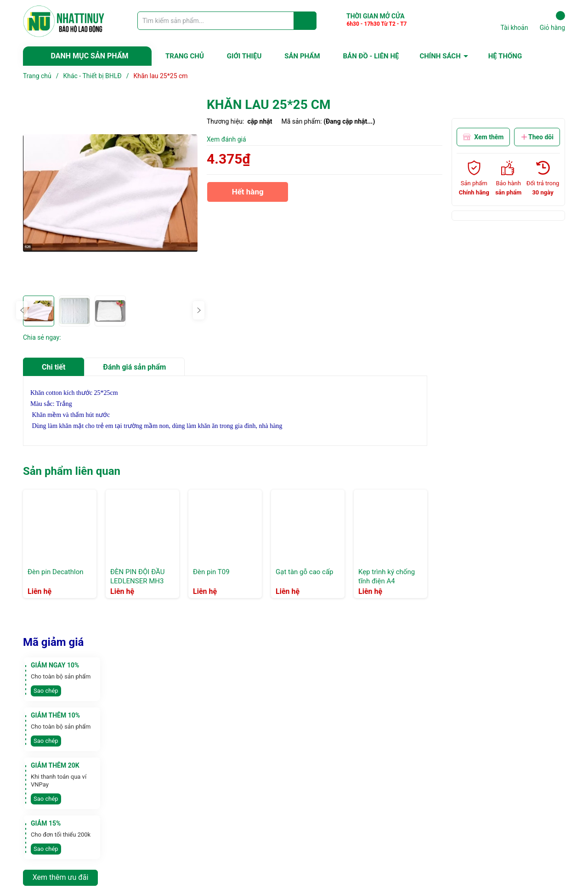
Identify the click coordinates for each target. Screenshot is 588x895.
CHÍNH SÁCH (440, 56)
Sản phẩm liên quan (72, 471)
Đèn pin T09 (211, 572)
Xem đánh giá (226, 139)
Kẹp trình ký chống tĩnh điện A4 (387, 576)
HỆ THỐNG (505, 56)
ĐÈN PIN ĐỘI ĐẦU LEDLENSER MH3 (137, 576)
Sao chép (46, 691)
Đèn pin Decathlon (56, 572)
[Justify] (305, 21)
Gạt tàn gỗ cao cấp (305, 572)
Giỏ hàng (552, 21)
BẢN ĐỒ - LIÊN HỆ (371, 56)
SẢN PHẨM (302, 56)
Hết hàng (248, 195)
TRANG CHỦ (185, 56)
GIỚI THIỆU (244, 56)
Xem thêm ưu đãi (61, 877)
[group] (110, 193)
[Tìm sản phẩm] (227, 21)
